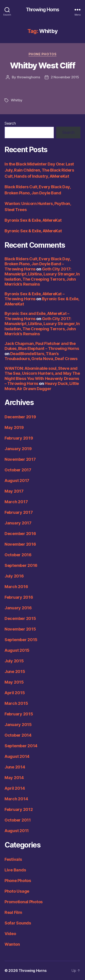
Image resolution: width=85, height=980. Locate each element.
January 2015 (18, 725)
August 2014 (17, 756)
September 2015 (21, 640)
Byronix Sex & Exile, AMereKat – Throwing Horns (34, 296)
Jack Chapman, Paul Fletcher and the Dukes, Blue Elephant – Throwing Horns (42, 346)
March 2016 (16, 587)
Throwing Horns (43, 10)
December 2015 (20, 618)
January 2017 (18, 523)
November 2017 (20, 459)
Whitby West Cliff (43, 65)
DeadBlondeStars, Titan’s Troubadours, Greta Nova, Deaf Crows (41, 356)
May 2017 (14, 491)
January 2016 (18, 608)
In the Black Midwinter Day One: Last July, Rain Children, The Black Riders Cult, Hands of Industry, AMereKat (39, 170)
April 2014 (15, 788)
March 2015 (16, 703)
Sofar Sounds (18, 923)
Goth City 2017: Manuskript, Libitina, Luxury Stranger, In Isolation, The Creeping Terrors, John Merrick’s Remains (42, 277)
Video (10, 934)
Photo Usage (17, 891)
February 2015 (19, 714)
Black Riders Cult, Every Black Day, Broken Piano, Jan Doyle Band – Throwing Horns (38, 264)
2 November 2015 (65, 77)
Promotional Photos (24, 902)
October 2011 (18, 820)
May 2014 (14, 778)
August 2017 (17, 481)
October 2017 (18, 470)
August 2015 (17, 650)
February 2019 (19, 438)
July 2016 (14, 576)
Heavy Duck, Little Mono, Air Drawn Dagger (42, 386)
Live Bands (15, 870)
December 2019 (20, 417)
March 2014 (16, 799)
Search (10, 123)
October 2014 (18, 735)
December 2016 (20, 534)
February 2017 (19, 512)
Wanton (12, 944)
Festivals (13, 859)
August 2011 (17, 831)
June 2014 (15, 767)
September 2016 (21, 565)
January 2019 (18, 449)
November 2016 (20, 544)
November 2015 (20, 629)
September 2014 (21, 746)
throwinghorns (28, 77)
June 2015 (15, 672)
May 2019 (14, 427)
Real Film (13, 912)
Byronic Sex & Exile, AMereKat (33, 231)
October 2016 (18, 555)
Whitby (17, 100)
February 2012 (19, 809)
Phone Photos (42, 54)
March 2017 (16, 502)
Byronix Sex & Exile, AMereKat (33, 220)
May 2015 (14, 682)
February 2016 (19, 597)
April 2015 (15, 693)
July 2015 (14, 661)
